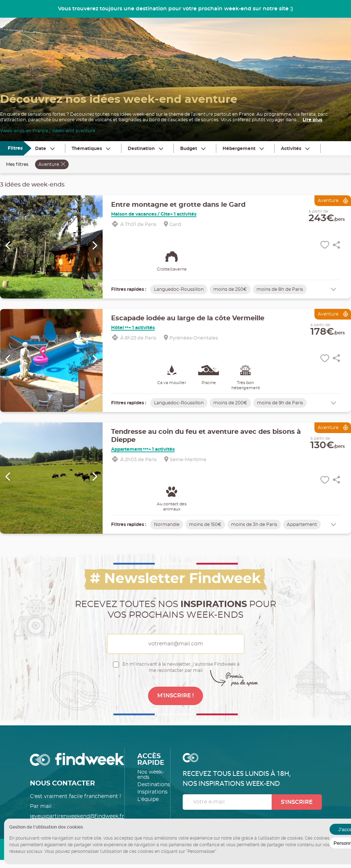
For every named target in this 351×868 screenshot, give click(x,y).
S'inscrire (297, 802)
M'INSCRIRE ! (175, 696)
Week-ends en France (24, 131)
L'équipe (148, 799)
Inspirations (152, 792)
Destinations (154, 785)
